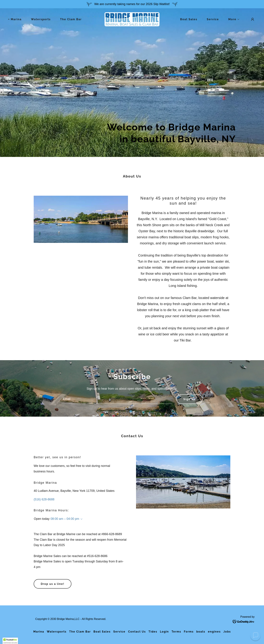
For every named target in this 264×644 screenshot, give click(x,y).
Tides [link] (153, 632)
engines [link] (214, 632)
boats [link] (201, 632)
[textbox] (117, 399)
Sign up (189, 399)
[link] (132, 19)
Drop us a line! (53, 584)
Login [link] (164, 632)
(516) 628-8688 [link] (44, 499)
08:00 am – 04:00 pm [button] (65, 519)
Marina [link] (16, 19)
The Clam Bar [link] (71, 19)
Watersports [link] (41, 19)
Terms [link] (176, 632)
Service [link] (213, 19)
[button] (233, 19)
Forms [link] (189, 632)
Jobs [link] (227, 632)
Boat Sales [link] (189, 19)
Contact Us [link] (137, 632)
